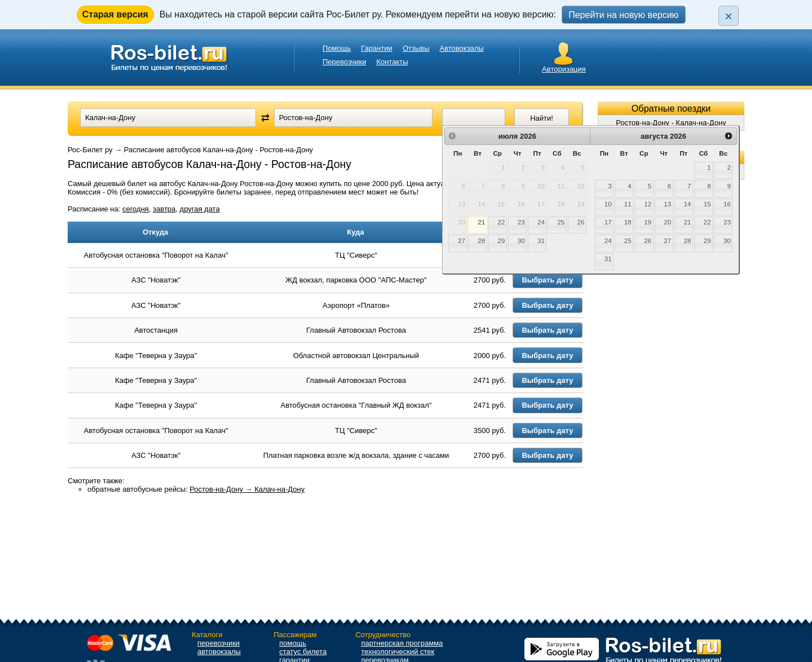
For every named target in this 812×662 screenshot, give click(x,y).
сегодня (136, 209)
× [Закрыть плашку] (729, 16)
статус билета (303, 652)
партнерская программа (402, 643)
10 (608, 204)
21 (481, 222)
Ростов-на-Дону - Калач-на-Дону (671, 123)
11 (628, 204)
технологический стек (398, 652)
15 (707, 204)
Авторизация (564, 69)
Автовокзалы (462, 48)
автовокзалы (219, 652)
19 (648, 222)
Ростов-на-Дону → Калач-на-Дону (247, 565)
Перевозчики (344, 62)
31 (541, 240)
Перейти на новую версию (623, 15)
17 (608, 222)
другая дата (200, 209)
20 (667, 222)
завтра (164, 209)
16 (727, 204)
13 (667, 204)
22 (502, 222)
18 (628, 222)
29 (502, 240)
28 (481, 240)
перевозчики (219, 643)
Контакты (392, 62)
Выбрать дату (556, 293)
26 (581, 222)
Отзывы (416, 48)
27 (462, 240)
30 (521, 240)
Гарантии (377, 48)
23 (521, 222)
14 (688, 204)
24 (541, 222)
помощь (293, 643)
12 (648, 204)
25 (561, 222)
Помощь (337, 48)
